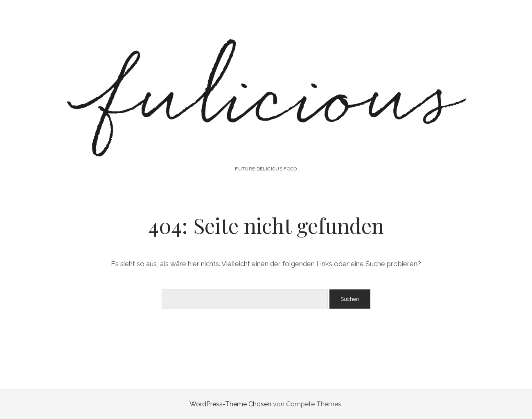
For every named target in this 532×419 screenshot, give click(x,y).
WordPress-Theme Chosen (230, 404)
